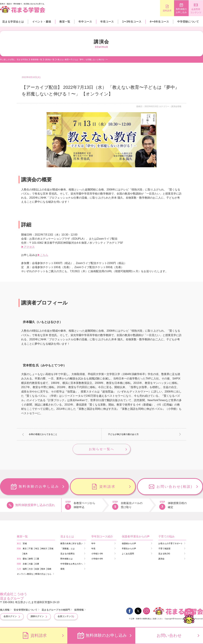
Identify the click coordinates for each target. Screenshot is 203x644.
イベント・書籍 (42, 22)
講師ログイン (37, 617)
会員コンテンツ (65, 617)
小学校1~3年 (97, 554)
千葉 (31, 549)
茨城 (51, 549)
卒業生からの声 (129, 549)
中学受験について (188, 22)
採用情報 (79, 610)
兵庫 (37, 564)
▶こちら (43, 255)
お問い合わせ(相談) (174, 487)
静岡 (31, 559)
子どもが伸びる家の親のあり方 (123, 434)
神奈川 (44, 549)
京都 (25, 564)
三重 (37, 559)
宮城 (25, 544)
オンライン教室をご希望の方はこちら (34, 574)
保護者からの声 (129, 544)
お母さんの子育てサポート (171, 544)
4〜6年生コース (159, 22)
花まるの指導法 (67, 554)
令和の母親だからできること (43, 434)
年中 (93, 544)
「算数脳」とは (67, 549)
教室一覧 (65, 22)
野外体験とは (66, 559)
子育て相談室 (164, 549)
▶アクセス (28, 247)
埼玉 (37, 549)
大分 (31, 569)
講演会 (161, 559)
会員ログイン (10, 617)
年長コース (107, 22)
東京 (25, 549)
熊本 (43, 569)
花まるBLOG (164, 554)
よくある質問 (128, 554)
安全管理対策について (26, 610)
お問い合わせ (169, 635)
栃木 (26, 554)
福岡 (25, 569)
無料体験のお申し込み (173, 11)
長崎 (49, 569)
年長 (93, 549)
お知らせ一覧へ (101, 449)
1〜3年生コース (132, 22)
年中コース (85, 22)
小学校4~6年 (97, 559)
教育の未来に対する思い (72, 544)
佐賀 (37, 569)
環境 (62, 569)
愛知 (25, 559)
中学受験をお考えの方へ (72, 564)
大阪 (31, 564)
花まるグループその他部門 (56, 610)
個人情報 (5, 610)
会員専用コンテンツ (193, 11)
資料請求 (152, 11)
